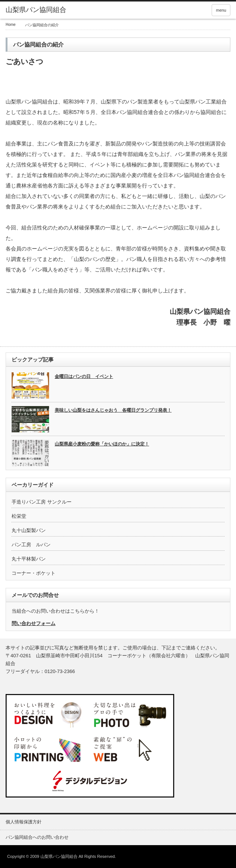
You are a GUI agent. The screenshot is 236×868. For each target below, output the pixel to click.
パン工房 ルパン (31, 545)
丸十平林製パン (29, 559)
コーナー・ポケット (34, 573)
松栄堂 (19, 516)
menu (221, 10)
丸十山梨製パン (29, 530)
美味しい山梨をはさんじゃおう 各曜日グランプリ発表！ (113, 410)
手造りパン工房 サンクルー (42, 502)
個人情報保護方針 (24, 822)
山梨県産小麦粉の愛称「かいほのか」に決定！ (102, 444)
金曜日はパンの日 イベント (84, 376)
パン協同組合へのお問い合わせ (37, 837)
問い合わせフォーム (34, 623)
